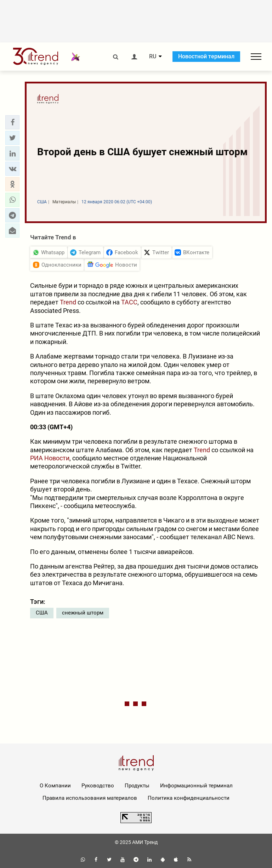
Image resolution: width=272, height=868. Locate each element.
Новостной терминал (206, 56)
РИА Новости (50, 458)
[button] (12, 122)
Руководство (98, 786)
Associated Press (55, 311)
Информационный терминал (196, 786)
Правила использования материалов (90, 798)
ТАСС (129, 302)
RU (153, 57)
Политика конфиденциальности (189, 798)
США (42, 613)
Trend (68, 302)
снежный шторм (83, 613)
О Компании (55, 786)
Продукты (137, 786)
